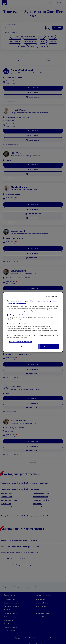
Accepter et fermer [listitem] (49, 347)
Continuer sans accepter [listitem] (52, 296)
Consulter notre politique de (21, 341)
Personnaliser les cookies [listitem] (29, 347)
